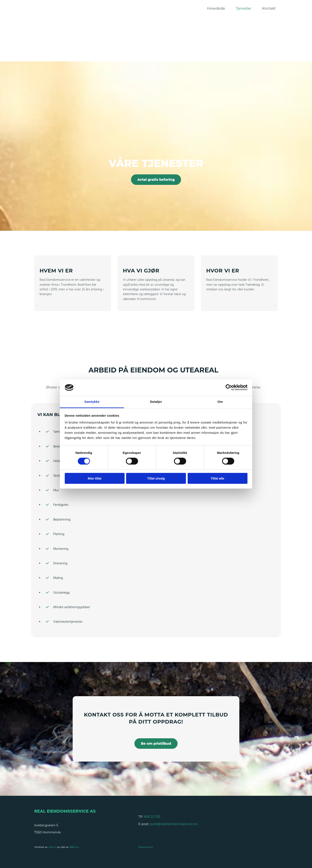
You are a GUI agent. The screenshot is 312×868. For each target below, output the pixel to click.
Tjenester (244, 8)
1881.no (74, 847)
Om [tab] (220, 402)
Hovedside (216, 8)
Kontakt (269, 8)
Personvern (146, 847)
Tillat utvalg (156, 478)
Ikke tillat (94, 478)
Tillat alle (218, 478)
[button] (156, 180)
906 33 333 (152, 817)
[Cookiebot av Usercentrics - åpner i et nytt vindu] (229, 387)
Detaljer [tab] (156, 402)
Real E (42, 811)
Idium (52, 847)
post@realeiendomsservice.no (174, 824)
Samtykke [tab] (92, 402)
